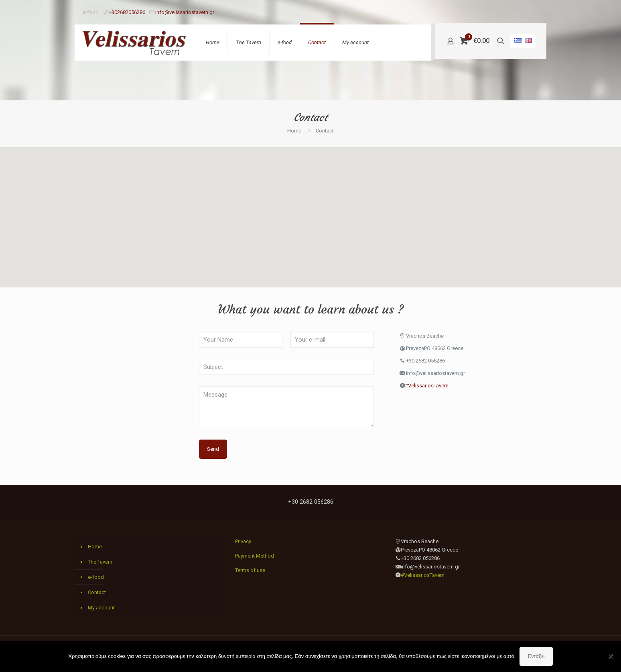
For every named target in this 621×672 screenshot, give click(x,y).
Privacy (243, 541)
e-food (96, 577)
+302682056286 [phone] (127, 12)
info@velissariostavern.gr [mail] (185, 12)
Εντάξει (536, 656)
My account (101, 608)
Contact (97, 592)
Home (294, 131)
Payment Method (255, 556)
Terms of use (250, 570)
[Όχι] (611, 656)
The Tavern (100, 562)
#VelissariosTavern (427, 386)
